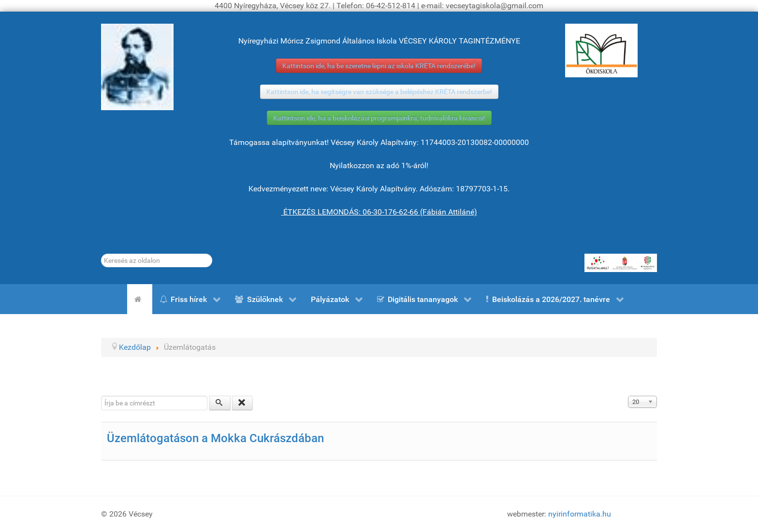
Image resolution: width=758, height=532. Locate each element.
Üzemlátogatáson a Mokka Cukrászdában (215, 438)
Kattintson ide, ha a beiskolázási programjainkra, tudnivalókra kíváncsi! (379, 118)
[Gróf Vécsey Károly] (137, 67)
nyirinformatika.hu (580, 514)
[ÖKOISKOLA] (601, 50)
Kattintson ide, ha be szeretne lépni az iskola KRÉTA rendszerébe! (379, 66)
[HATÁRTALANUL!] (621, 263)
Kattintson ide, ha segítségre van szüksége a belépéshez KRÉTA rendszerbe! (379, 92)
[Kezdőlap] (140, 299)
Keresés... (101, 254)
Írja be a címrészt (101, 396)
